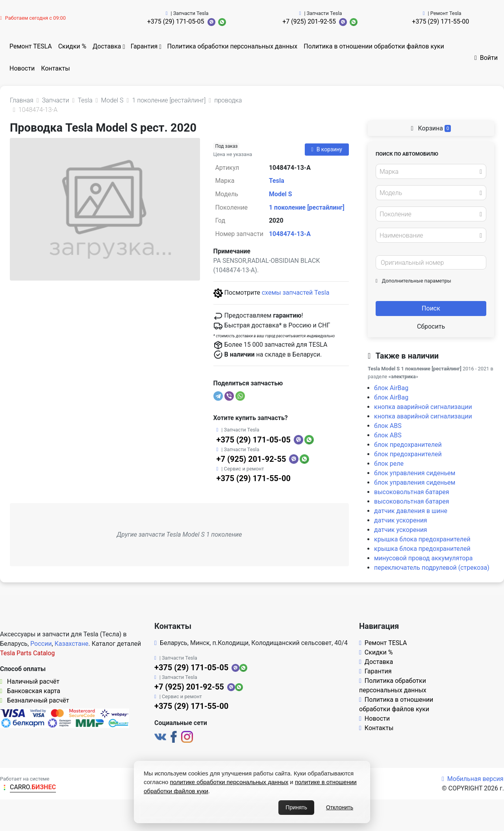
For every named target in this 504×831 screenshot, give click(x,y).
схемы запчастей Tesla (296, 293)
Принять (296, 807)
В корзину (327, 149)
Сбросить (431, 326)
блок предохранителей (408, 445)
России (41, 644)
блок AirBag (391, 388)
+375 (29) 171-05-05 (176, 21)
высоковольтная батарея (412, 492)
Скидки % (72, 46)
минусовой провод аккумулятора (423, 558)
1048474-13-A (290, 234)
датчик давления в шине (411, 511)
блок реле (389, 464)
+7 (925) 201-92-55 (309, 21)
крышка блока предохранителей (422, 539)
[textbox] (429, 172)
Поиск (431, 308)
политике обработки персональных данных (229, 782)
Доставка (107, 46)
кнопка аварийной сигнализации (423, 407)
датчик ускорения (401, 520)
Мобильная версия (473, 779)
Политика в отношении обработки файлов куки (374, 46)
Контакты (55, 68)
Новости (22, 68)
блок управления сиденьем (415, 473)
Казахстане (72, 644)
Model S (281, 194)
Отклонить (340, 807)
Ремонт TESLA (31, 46)
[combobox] (431, 171)
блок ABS (388, 426)
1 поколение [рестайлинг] (307, 207)
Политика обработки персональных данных (232, 46)
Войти (486, 58)
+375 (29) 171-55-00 (440, 21)
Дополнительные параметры (413, 281)
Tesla (277, 181)
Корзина (431, 128)
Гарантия (144, 46)
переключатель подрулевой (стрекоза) (432, 568)
